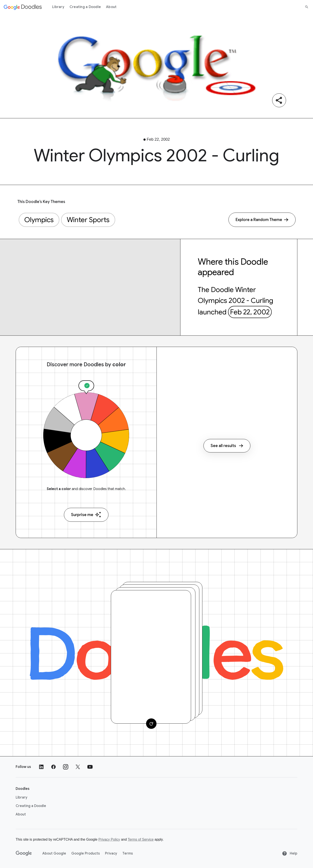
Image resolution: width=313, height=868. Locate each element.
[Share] (279, 100)
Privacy (111, 853)
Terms (128, 853)
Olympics (39, 220)
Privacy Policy (109, 839)
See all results (227, 446)
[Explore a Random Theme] (262, 220)
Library (58, 7)
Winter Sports (88, 220)
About (111, 7)
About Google (54, 853)
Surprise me (86, 515)
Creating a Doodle (85, 7)
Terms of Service (141, 839)
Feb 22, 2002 (250, 312)
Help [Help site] (290, 853)
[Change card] (151, 724)
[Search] (307, 7)
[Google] (24, 853)
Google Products (86, 853)
